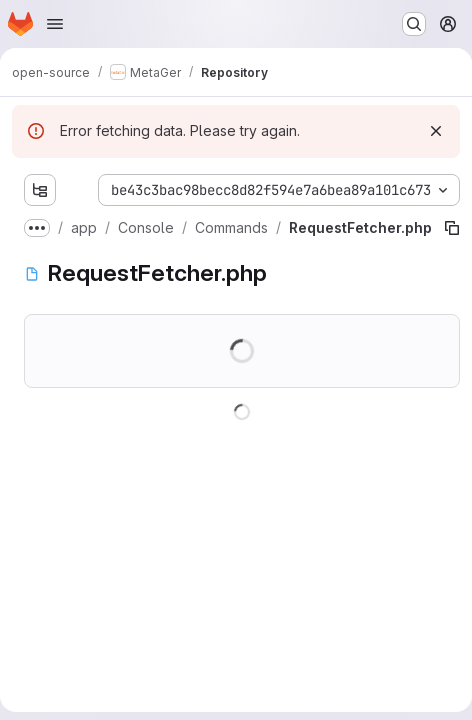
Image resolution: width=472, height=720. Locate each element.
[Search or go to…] (414, 24)
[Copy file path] (452, 228)
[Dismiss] (436, 131)
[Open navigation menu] (55, 24)
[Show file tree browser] (40, 190)
